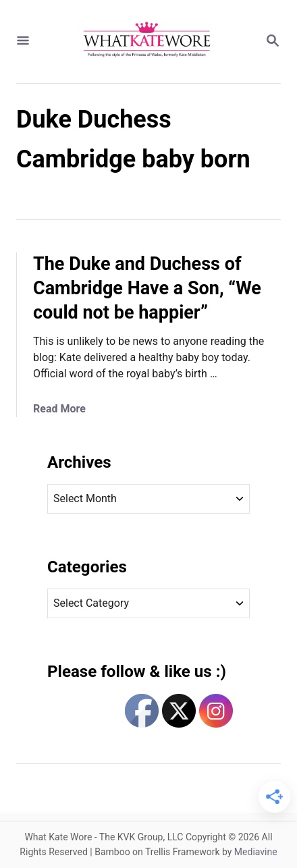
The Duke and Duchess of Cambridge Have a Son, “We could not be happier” (147, 288)
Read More (59, 409)
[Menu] (23, 42)
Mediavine (256, 852)
